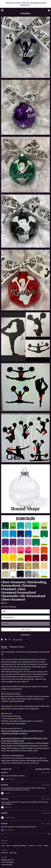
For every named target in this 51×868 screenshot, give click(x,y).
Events (40, 846)
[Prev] (2, 834)
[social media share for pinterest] (10, 640)
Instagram (13, 853)
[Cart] (49, 11)
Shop (3, 846)
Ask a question (17, 640)
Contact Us (32, 846)
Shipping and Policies (19, 846)
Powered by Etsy (7, 865)
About (8, 846)
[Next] (49, 834)
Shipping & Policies (17, 647)
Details (4, 647)
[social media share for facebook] (2, 640)
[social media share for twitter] (6, 640)
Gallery (46, 846)
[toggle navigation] (2, 10)
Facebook (5, 853)
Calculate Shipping (9, 607)
